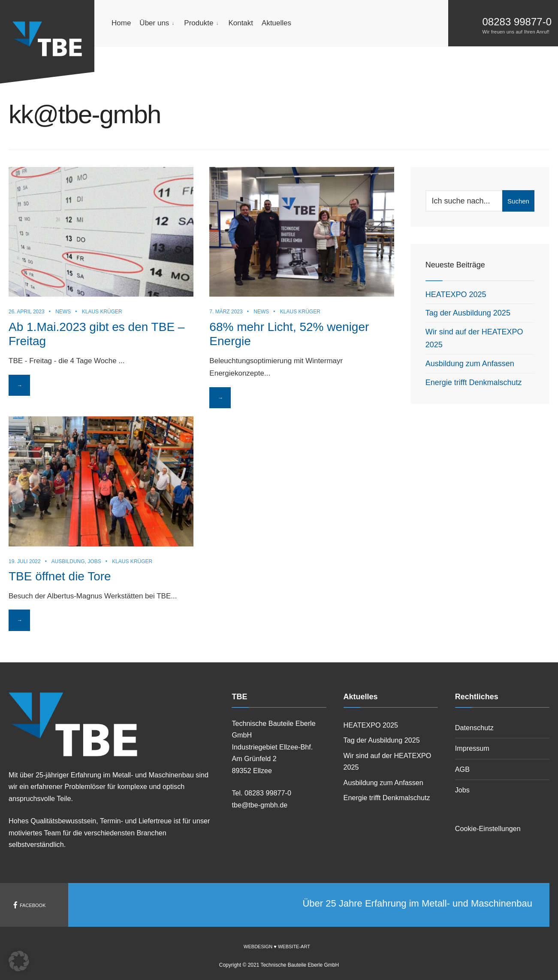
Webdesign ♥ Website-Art (277, 947)
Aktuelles (276, 23)
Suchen (518, 201)
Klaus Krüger (102, 311)
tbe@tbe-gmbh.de (259, 805)
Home (121, 23)
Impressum (472, 748)
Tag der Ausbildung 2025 (468, 313)
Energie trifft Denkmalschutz (474, 382)
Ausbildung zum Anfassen (470, 364)
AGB (462, 769)
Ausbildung (68, 561)
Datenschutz (474, 728)
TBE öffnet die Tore (60, 575)
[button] (19, 961)
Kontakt (241, 23)
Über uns (154, 23)
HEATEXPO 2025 (456, 294)
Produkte (199, 23)
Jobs (94, 561)
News (63, 311)
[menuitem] (157, 23)
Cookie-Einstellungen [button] (488, 828)
